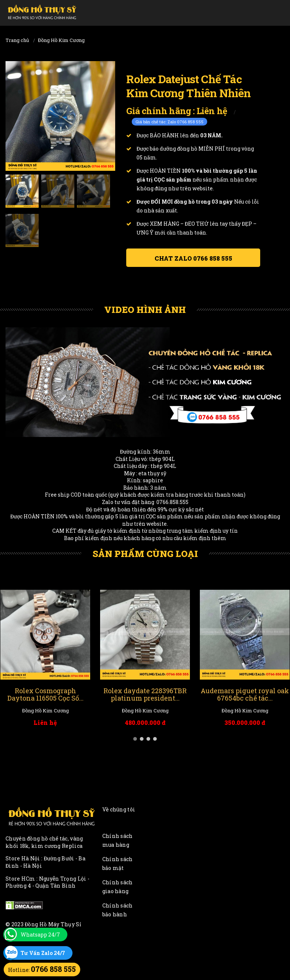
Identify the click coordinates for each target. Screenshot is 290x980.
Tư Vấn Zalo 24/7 (43, 953)
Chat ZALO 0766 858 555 (193, 258)
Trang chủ (17, 40)
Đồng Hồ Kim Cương (61, 40)
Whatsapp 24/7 (40, 935)
